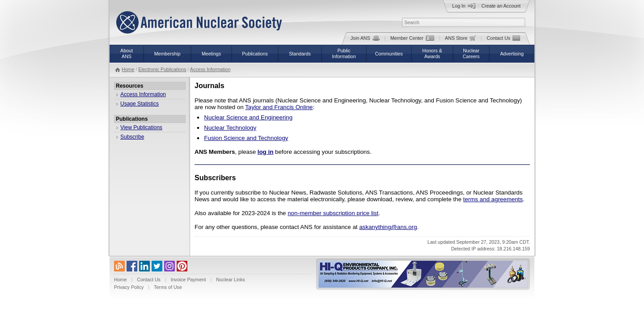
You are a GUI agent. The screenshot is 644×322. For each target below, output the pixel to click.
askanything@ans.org (388, 227)
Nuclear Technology (230, 128)
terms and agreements (493, 199)
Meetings (211, 54)
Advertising (512, 54)
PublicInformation (344, 53)
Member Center (412, 38)
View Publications (141, 127)
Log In (464, 6)
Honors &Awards (432, 53)
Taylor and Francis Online (279, 107)
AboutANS (127, 53)
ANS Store (460, 38)
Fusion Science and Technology (246, 138)
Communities (389, 54)
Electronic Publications (162, 69)
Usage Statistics (140, 104)
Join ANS (365, 38)
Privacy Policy (129, 287)
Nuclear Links (231, 280)
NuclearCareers (471, 53)
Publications (255, 54)
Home (128, 69)
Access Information (210, 69)
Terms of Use (168, 287)
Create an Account (501, 6)
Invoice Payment (189, 280)
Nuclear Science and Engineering (248, 117)
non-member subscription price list (333, 213)
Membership (167, 54)
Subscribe (132, 137)
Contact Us (503, 38)
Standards (300, 54)
